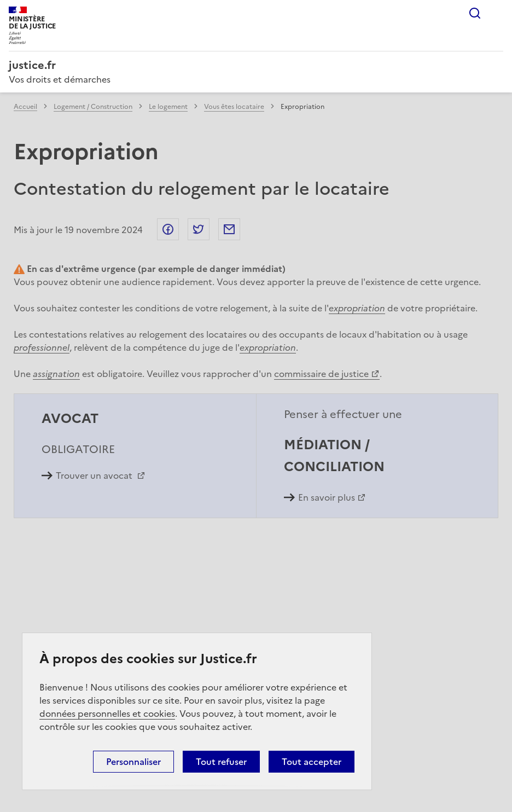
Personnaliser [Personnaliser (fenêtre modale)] (133, 762)
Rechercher (475, 13)
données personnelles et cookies (107, 714)
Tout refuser (221, 762)
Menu (497, 13)
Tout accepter (312, 762)
